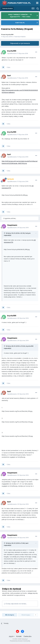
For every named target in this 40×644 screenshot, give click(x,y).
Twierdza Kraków (20, 37)
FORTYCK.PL (20, 23)
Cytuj (8, 67)
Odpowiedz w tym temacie (20, 43)
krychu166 (10, 34)
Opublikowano (18, 53)
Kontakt (19, 636)
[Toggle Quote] (5, 233)
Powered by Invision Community (20, 641)
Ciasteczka (27, 636)
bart (9, 75)
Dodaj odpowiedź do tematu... (16, 604)
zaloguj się (31, 593)
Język (12, 636)
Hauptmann (12, 225)
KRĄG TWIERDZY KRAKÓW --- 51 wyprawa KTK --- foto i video (20, 16)
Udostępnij (10, 615)
